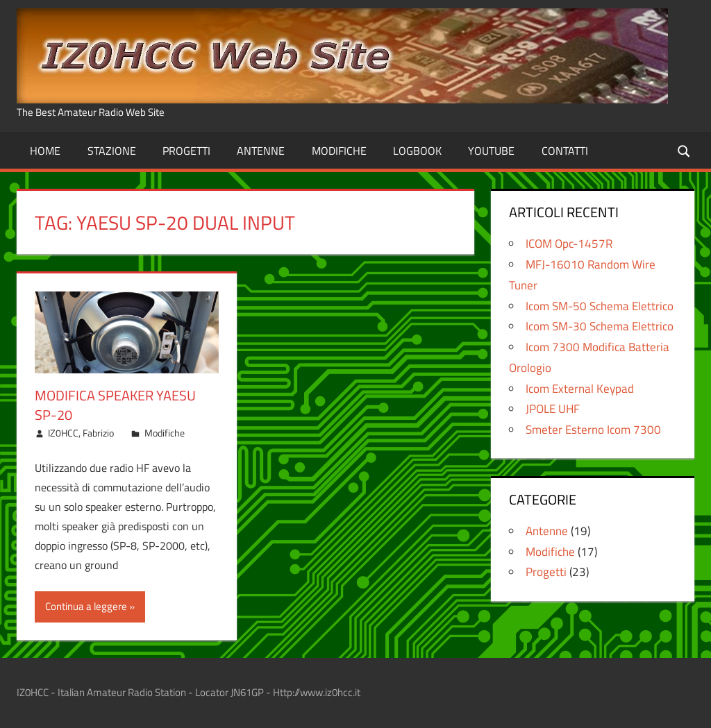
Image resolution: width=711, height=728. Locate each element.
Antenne (261, 151)
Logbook (417, 151)
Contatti (565, 151)
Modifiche (339, 151)
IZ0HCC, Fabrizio (81, 433)
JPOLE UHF (553, 409)
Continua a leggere (86, 606)
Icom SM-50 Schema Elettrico (600, 306)
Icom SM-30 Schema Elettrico (600, 326)
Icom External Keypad (580, 389)
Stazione (112, 151)
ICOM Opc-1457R (569, 244)
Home (45, 151)
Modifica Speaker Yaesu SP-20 (115, 405)
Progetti (186, 151)
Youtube (491, 151)
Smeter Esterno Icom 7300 (593, 430)
